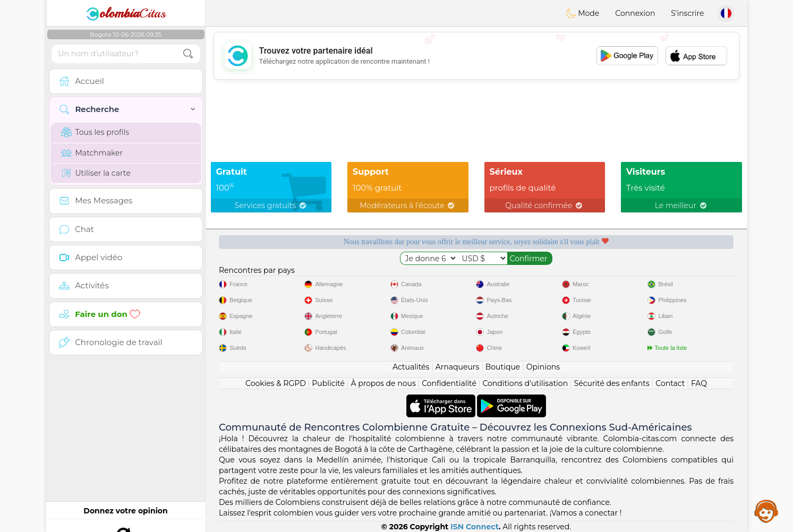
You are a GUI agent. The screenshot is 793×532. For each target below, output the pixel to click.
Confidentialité (449, 383)
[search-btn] (188, 54)
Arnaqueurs (457, 367)
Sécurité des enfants (612, 383)
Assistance (766, 511)
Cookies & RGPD (276, 383)
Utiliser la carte (96, 173)
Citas (126, 13)
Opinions (543, 367)
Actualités (411, 367)
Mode (583, 13)
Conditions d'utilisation (525, 383)
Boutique (503, 367)
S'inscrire (687, 13)
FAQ (699, 383)
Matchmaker (92, 153)
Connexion (635, 13)
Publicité (328, 383)
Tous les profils (95, 132)
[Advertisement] (476, 56)
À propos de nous (383, 383)
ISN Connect (475, 527)
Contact (670, 383)
